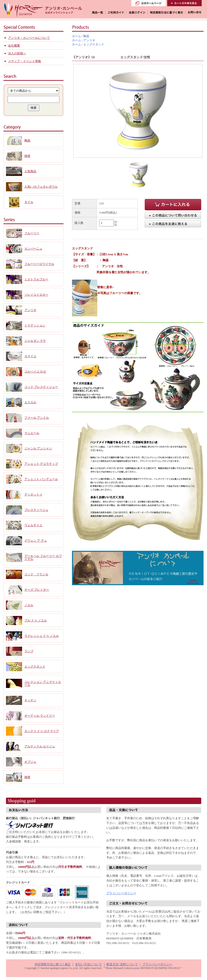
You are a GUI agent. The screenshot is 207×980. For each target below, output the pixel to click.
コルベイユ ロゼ (35, 372)
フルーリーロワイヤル (39, 264)
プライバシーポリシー (121, 893)
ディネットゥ (33, 494)
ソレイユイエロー (36, 295)
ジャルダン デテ (35, 341)
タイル (29, 202)
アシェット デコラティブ (41, 464)
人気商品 (30, 171)
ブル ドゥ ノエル (36, 620)
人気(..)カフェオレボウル (41, 187)
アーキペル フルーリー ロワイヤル (43, 557)
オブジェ (30, 762)
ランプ (29, 651)
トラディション (35, 325)
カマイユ (30, 356)
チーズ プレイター (37, 590)
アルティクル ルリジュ (40, 746)
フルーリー (32, 233)
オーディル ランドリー (40, 716)
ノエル (29, 605)
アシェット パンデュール (41, 479)
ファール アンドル (37, 418)
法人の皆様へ (17, 53)
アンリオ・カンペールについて (29, 38)
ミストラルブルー (36, 279)
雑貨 (27, 156)
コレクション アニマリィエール (43, 683)
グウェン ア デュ (36, 541)
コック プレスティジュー (41, 387)
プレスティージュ (36, 510)
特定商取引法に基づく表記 (53, 964)
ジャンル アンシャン (38, 448)
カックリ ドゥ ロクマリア (42, 731)
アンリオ (89, 40)
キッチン (30, 700)
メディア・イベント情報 (24, 61)
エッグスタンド (94, 44)
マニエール (32, 433)
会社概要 (14, 46)
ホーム (76, 36)
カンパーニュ (33, 249)
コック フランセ (36, 574)
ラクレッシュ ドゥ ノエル (42, 636)
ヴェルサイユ (33, 525)
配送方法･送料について (122, 964)
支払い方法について (88, 964)
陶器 (86, 36)
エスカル (30, 402)
